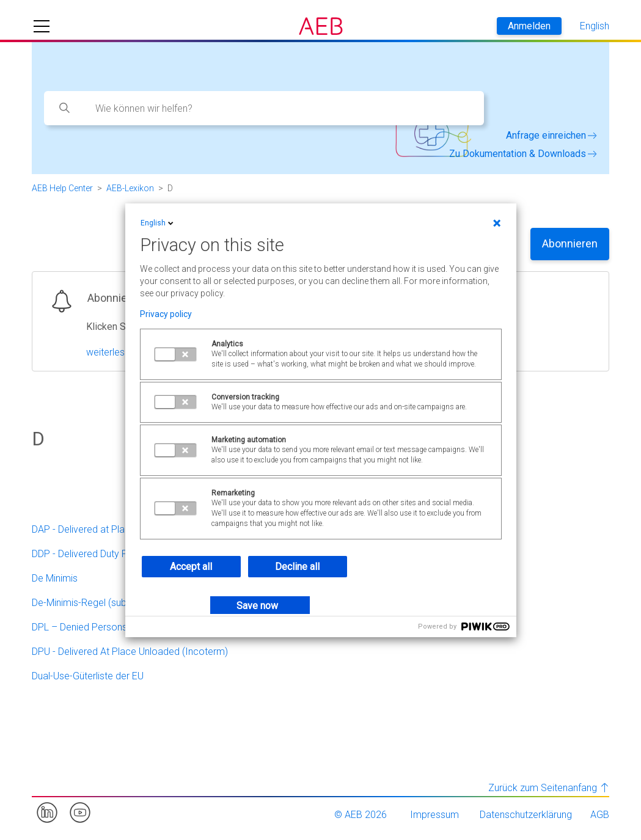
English (158, 223)
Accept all (191, 567)
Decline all (297, 567)
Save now (257, 606)
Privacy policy (166, 314)
